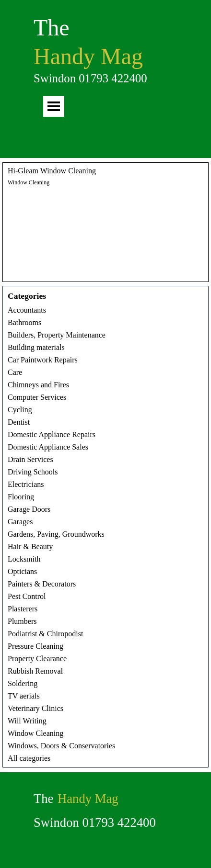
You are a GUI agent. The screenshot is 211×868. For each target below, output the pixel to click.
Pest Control (27, 596)
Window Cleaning (29, 182)
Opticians (22, 571)
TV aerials (24, 696)
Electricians (26, 484)
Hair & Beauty (30, 547)
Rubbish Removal (35, 671)
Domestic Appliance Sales (48, 447)
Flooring (21, 497)
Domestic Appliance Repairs (52, 434)
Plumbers (22, 621)
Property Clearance (37, 659)
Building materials (36, 347)
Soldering (23, 683)
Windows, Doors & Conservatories (61, 746)
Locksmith (24, 559)
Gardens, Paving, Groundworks (56, 534)
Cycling (20, 410)
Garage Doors (29, 509)
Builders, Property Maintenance (57, 335)
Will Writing (27, 721)
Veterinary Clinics (35, 708)
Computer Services (37, 397)
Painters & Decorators (42, 584)
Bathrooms (24, 322)
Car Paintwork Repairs (43, 360)
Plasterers (23, 609)
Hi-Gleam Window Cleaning (52, 171)
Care (15, 372)
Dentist (19, 422)
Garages (20, 522)
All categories (29, 758)
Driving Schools (33, 472)
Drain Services (30, 459)
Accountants (27, 310)
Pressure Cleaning (35, 646)
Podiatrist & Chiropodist (45, 634)
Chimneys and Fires (38, 385)
